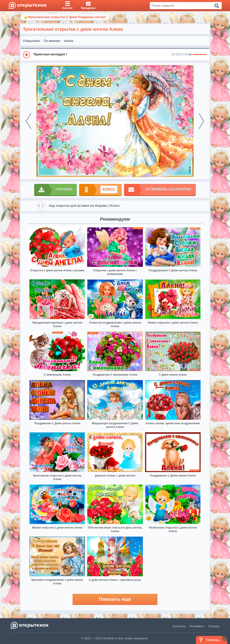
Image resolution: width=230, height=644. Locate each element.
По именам (52, 41)
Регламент (197, 626)
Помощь (214, 626)
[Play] (27, 55)
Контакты (179, 626)
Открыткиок (31, 41)
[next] (201, 121)
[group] (115, 54)
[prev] (29, 121)
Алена (69, 41)
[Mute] (190, 55)
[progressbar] (200, 55)
